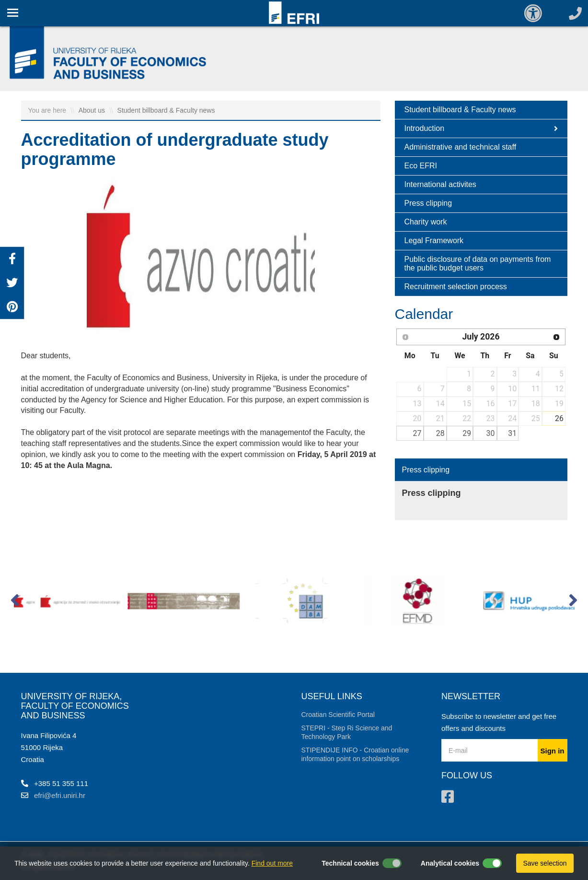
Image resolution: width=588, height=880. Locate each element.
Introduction (481, 129)
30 (491, 433)
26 (559, 418)
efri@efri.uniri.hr (60, 795)
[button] (15, 602)
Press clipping (428, 203)
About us (93, 110)
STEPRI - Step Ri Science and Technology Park (347, 732)
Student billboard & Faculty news (166, 110)
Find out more (272, 863)
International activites (440, 184)
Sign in (553, 751)
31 (512, 433)
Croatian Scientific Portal (338, 715)
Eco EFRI (421, 166)
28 (440, 433)
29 (467, 433)
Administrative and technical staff (461, 147)
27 (417, 433)
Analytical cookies (450, 863)
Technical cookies (350, 863)
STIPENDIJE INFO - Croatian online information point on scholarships (355, 754)
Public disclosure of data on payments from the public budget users (478, 264)
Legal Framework (434, 241)
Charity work (426, 222)
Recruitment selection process (456, 287)
